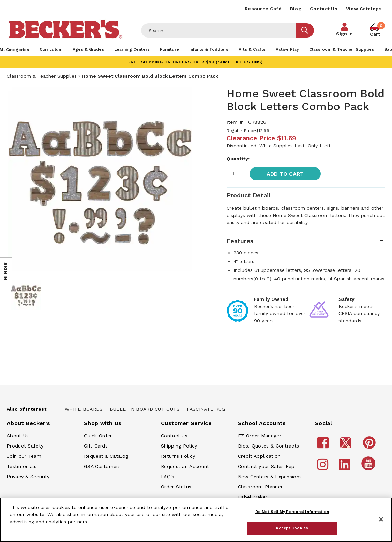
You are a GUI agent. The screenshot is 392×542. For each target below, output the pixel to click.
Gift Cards (96, 446)
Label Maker (253, 497)
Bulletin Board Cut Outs (145, 409)
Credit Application (259, 456)
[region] (196, 520)
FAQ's (168, 477)
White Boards (84, 409)
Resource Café (263, 9)
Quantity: (238, 159)
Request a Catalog (106, 456)
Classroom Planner (260, 487)
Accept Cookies (292, 528)
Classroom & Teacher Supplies (42, 76)
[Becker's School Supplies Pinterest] (370, 446)
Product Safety (25, 446)
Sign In (344, 34)
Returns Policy (178, 456)
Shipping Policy (179, 446)
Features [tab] (240, 241)
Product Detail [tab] (248, 195)
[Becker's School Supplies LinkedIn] (345, 468)
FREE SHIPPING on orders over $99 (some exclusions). (196, 62)
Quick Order (98, 436)
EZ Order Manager (260, 436)
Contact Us (324, 9)
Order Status (176, 487)
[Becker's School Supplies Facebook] (324, 446)
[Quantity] (236, 174)
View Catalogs (364, 9)
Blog (296, 9)
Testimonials (22, 466)
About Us (18, 436)
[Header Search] (218, 30)
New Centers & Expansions (270, 477)
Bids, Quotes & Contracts (268, 446)
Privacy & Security (28, 477)
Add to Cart (285, 174)
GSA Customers (102, 466)
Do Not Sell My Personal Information (292, 512)
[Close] (381, 519)
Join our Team (24, 456)
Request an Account (185, 466)
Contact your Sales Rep (266, 466)
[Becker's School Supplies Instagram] (324, 468)
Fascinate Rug (206, 409)
